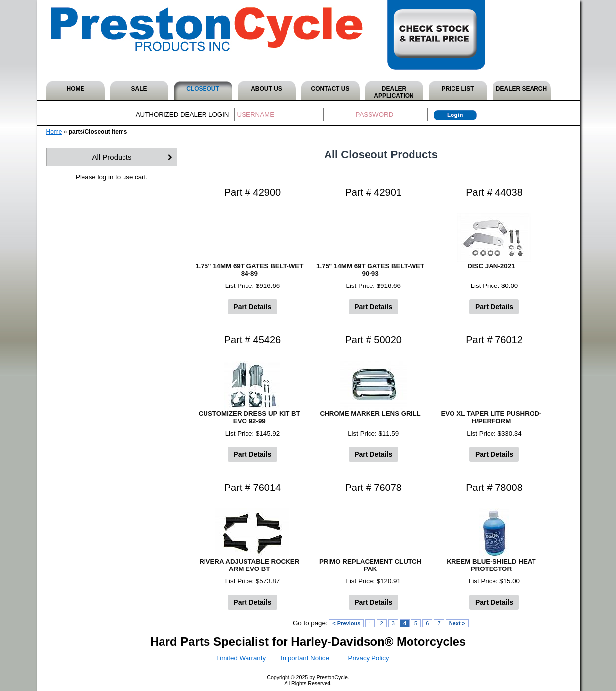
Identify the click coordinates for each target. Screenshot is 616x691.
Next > (457, 623)
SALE (139, 89)
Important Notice (305, 658)
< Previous (346, 623)
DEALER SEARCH (521, 89)
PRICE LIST (457, 89)
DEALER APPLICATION (394, 92)
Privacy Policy (369, 658)
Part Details (252, 307)
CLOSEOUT (203, 89)
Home (54, 132)
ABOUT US (267, 89)
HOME (76, 89)
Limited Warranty (241, 658)
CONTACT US (330, 89)
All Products (112, 157)
